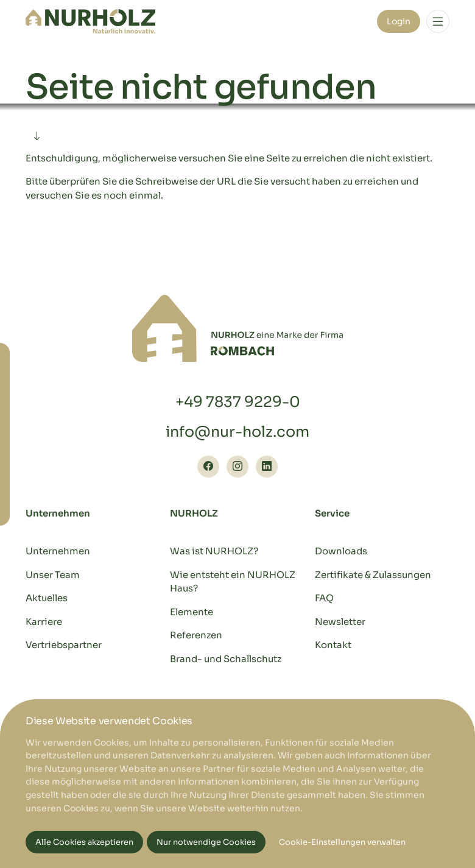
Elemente (192, 612)
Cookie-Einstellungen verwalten (342, 842)
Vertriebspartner (64, 645)
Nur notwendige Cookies (206, 842)
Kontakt (333, 645)
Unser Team (53, 575)
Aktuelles (47, 598)
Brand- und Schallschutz (226, 659)
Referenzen (196, 635)
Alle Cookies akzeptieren (84, 842)
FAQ (324, 598)
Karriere (44, 622)
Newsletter (340, 622)
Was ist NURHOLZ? (214, 551)
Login (399, 21)
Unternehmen (58, 551)
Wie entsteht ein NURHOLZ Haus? (233, 582)
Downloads (341, 551)
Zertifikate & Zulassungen (373, 575)
